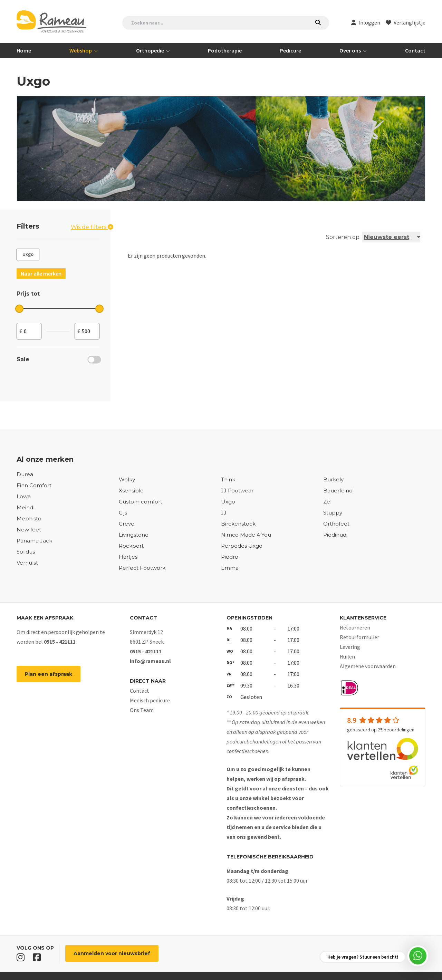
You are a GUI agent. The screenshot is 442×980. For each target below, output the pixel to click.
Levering (350, 647)
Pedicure (291, 50)
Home (24, 50)
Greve (127, 524)
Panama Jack (34, 541)
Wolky (127, 479)
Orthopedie (151, 50)
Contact (415, 50)
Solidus (26, 552)
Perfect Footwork (142, 568)
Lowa (24, 496)
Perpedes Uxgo (242, 546)
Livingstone (134, 535)
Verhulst (27, 563)
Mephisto (29, 518)
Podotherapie (225, 50)
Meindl (26, 507)
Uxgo (228, 502)
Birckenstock (238, 524)
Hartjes (128, 557)
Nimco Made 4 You (246, 535)
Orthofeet (336, 524)
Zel (327, 502)
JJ (224, 513)
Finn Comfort (34, 485)
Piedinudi (335, 535)
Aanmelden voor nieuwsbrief (112, 953)
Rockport (131, 546)
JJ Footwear (237, 491)
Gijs (123, 513)
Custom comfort (141, 502)
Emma (230, 568)
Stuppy (333, 513)
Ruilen (347, 656)
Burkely (333, 479)
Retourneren (355, 627)
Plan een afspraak (49, 674)
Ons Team (142, 710)
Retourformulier (359, 637)
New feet (29, 530)
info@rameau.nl (150, 661)
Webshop (81, 50)
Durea (25, 474)
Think (228, 479)
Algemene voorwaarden (368, 666)
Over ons (351, 50)
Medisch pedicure (150, 700)
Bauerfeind (338, 491)
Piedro (230, 557)
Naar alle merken (41, 273)
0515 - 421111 (60, 642)
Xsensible (131, 491)
